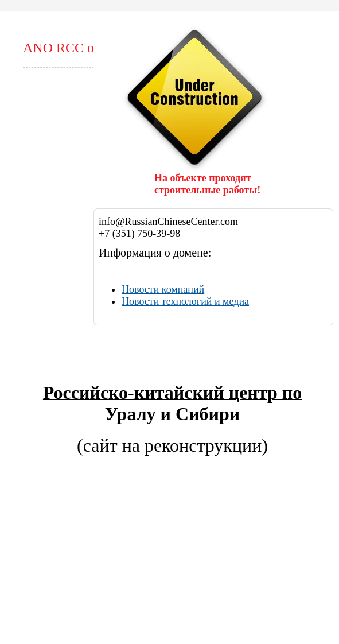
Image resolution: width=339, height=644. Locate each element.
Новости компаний (163, 289)
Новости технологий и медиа (185, 301)
